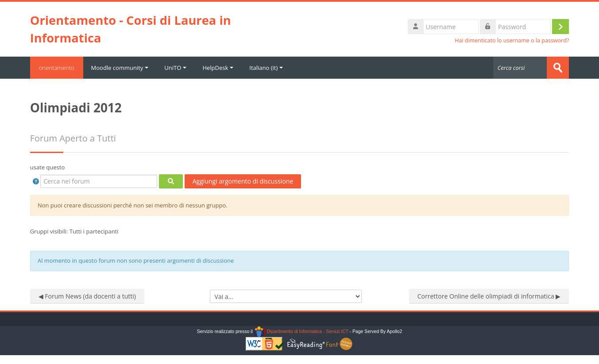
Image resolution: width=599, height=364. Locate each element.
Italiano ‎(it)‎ (266, 68)
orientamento (57, 68)
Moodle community (120, 68)
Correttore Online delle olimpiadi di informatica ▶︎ (489, 296)
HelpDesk (218, 68)
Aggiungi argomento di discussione (243, 181)
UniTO (175, 68)
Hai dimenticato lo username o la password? (512, 40)
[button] (36, 181)
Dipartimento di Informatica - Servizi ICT (301, 331)
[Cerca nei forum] (99, 181)
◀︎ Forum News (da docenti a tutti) (87, 296)
